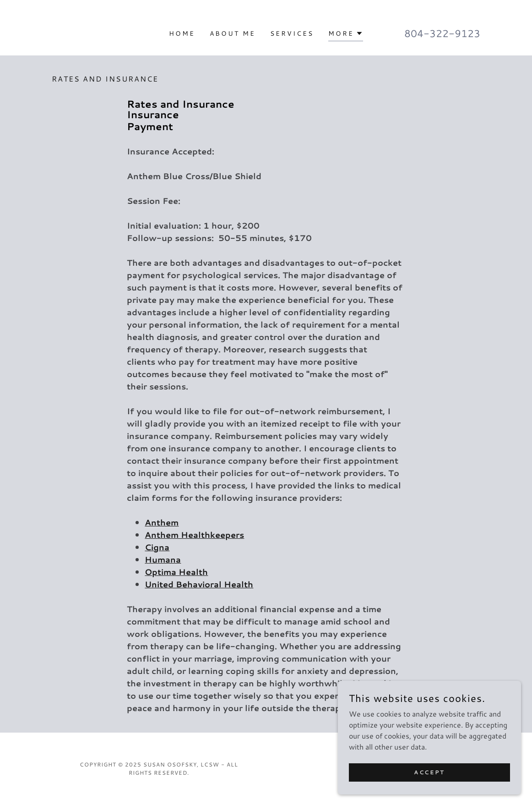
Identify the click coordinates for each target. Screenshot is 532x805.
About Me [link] (233, 33)
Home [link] (182, 33)
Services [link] (292, 33)
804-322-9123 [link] (442, 33)
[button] (346, 35)
